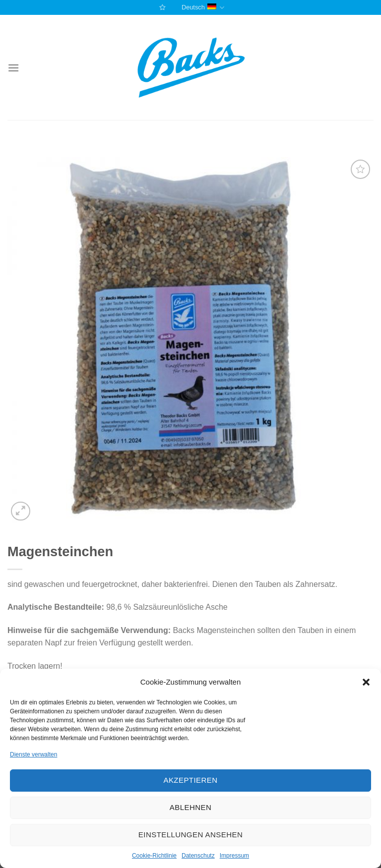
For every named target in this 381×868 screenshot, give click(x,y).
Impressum (234, 856)
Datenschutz (198, 856)
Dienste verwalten (33, 754)
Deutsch (203, 8)
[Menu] (13, 68)
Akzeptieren (190, 780)
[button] (366, 682)
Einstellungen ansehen (190, 835)
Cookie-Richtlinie (154, 856)
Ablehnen (190, 807)
